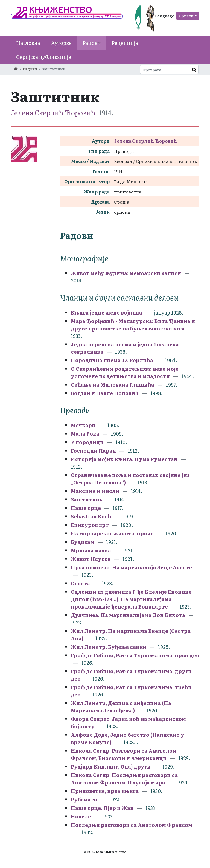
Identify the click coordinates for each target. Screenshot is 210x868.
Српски (186, 16)
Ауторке (61, 43)
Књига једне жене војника (107, 312)
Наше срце (86, 508)
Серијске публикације (44, 57)
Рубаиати (85, 799)
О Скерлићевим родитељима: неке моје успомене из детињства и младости (125, 372)
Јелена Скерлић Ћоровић (53, 112)
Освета (80, 583)
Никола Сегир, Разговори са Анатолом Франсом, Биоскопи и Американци (124, 754)
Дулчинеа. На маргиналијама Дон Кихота (128, 615)
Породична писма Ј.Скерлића (112, 360)
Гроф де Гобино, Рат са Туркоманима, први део (135, 655)
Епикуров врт (90, 525)
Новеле (81, 816)
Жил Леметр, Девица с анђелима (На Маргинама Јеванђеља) (121, 707)
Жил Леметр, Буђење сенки (109, 647)
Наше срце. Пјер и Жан (103, 808)
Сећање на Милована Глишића (113, 385)
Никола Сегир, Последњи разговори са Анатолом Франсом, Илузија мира (124, 779)
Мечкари (83, 425)
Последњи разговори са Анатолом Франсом (132, 825)
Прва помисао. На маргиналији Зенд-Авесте (131, 567)
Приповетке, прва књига (105, 791)
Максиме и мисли (96, 491)
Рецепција (125, 43)
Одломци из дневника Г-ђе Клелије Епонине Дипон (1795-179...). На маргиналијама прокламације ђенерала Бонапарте (131, 599)
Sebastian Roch (91, 516)
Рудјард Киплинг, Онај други (111, 766)
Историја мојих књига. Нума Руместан (124, 459)
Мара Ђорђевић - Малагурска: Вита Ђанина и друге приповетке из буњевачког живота (133, 325)
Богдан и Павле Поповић (105, 393)
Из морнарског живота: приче (113, 533)
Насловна (28, 43)
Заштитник (87, 499)
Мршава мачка (91, 550)
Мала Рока (85, 434)
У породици (87, 442)
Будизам (83, 542)
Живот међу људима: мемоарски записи (126, 273)
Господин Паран (93, 451)
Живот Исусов (91, 559)
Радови (92, 43)
